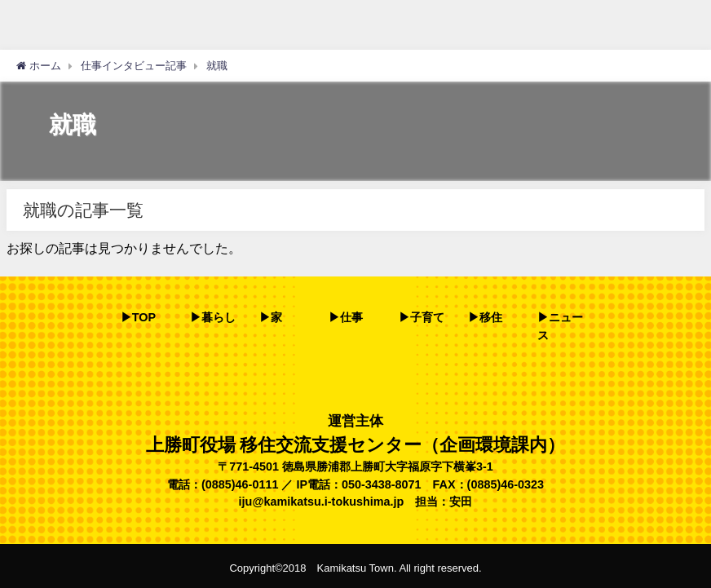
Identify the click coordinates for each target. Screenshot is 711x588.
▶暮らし (213, 317)
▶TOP (138, 317)
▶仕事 (346, 317)
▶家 (271, 317)
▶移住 (485, 317)
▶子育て (422, 317)
